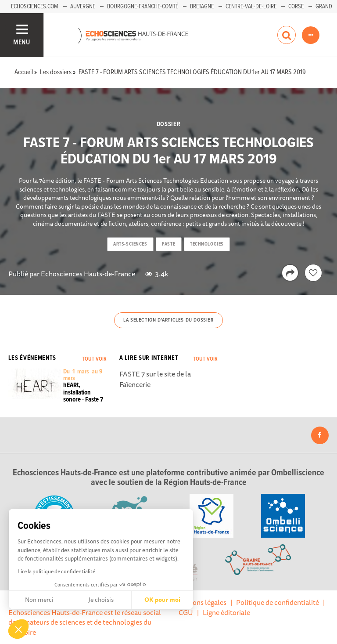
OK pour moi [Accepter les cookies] (162, 600)
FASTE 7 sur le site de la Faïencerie (155, 379)
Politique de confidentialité (278, 602)
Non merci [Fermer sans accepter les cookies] (39, 600)
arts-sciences (130, 244)
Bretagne (202, 7)
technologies (207, 244)
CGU (186, 612)
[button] (18, 629)
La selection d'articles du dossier (168, 320)
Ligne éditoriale (226, 612)
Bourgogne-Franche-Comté (143, 7)
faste (168, 244)
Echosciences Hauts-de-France (88, 274)
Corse (296, 7)
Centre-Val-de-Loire (251, 7)
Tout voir (94, 359)
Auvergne (83, 7)
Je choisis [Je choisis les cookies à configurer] (101, 600)
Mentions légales (201, 602)
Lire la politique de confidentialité (56, 571)
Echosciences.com (35, 7)
